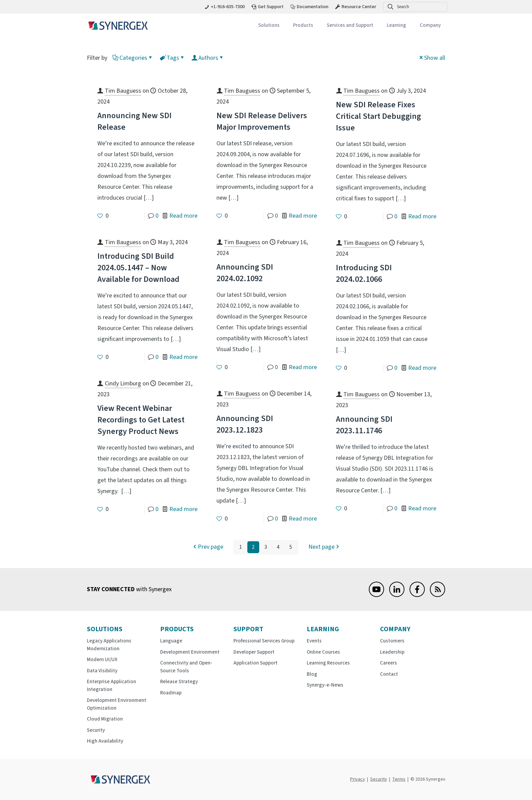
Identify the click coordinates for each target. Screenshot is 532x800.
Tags (172, 58)
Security (96, 730)
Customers (392, 641)
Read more (183, 216)
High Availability (105, 741)
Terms (399, 779)
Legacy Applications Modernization (109, 645)
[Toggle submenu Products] (303, 26)
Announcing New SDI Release (135, 121)
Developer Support (254, 652)
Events (314, 641)
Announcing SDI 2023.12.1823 (245, 424)
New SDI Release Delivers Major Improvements (262, 121)
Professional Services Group (264, 641)
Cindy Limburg (123, 384)
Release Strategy (179, 682)
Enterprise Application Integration (111, 686)
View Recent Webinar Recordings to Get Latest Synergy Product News (141, 420)
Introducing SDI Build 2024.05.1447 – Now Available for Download (138, 268)
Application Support (255, 663)
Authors (208, 58)
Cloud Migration (105, 719)
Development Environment (190, 652)
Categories (133, 58)
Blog (312, 674)
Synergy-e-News (325, 685)
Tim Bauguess (123, 91)
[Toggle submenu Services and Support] (350, 26)
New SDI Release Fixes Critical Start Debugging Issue (378, 116)
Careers (388, 663)
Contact (389, 674)
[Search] (415, 7)
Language (171, 641)
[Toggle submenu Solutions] (269, 26)
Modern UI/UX (102, 660)
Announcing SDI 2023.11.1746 (364, 425)
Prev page (207, 547)
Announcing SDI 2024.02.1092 (245, 273)
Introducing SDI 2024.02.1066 (364, 274)
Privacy (358, 779)
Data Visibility (102, 671)
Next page (325, 547)
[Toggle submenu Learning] (396, 26)
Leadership (392, 652)
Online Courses (323, 652)
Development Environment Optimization (117, 704)
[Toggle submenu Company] (430, 26)
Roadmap (171, 693)
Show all (432, 58)
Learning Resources (328, 663)
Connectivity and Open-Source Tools (186, 667)
